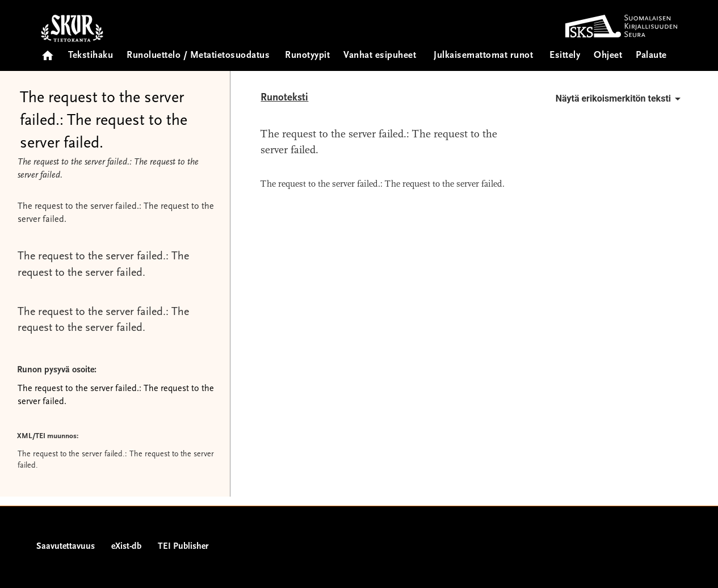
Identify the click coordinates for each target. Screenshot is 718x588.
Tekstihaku (91, 56)
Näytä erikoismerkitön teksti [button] (620, 99)
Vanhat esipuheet (380, 56)
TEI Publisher (183, 547)
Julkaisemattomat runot (483, 56)
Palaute (651, 56)
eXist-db (126, 547)
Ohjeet (608, 56)
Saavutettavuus (66, 547)
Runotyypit (307, 56)
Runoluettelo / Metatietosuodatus (198, 56)
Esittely (565, 56)
